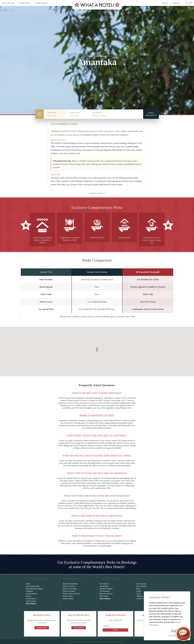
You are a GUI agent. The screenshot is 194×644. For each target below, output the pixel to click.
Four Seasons (104, 584)
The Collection (8, 3)
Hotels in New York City (71, 594)
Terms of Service (74, 642)
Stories (139, 591)
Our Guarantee (142, 586)
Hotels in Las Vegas (70, 589)
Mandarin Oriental (106, 589)
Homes (165, 3)
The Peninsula (105, 591)
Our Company (141, 584)
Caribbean (29, 591)
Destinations (25, 3)
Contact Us (140, 599)
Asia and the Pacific (33, 586)
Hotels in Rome (68, 599)
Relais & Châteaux (106, 594)
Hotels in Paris (68, 596)
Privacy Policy (120, 642)
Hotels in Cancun (69, 586)
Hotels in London (69, 591)
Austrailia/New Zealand (34, 589)
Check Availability (151, 114)
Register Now (42, 628)
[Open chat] (184, 634)
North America (31, 599)
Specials (176, 3)
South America (31, 601)
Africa (28, 584)
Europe (28, 596)
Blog (138, 589)
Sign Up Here (79, 628)
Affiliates (140, 596)
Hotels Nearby (41, 3)
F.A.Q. (139, 594)
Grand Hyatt (104, 586)
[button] (97, 349)
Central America (32, 594)
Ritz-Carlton (104, 596)
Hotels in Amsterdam (70, 584)
